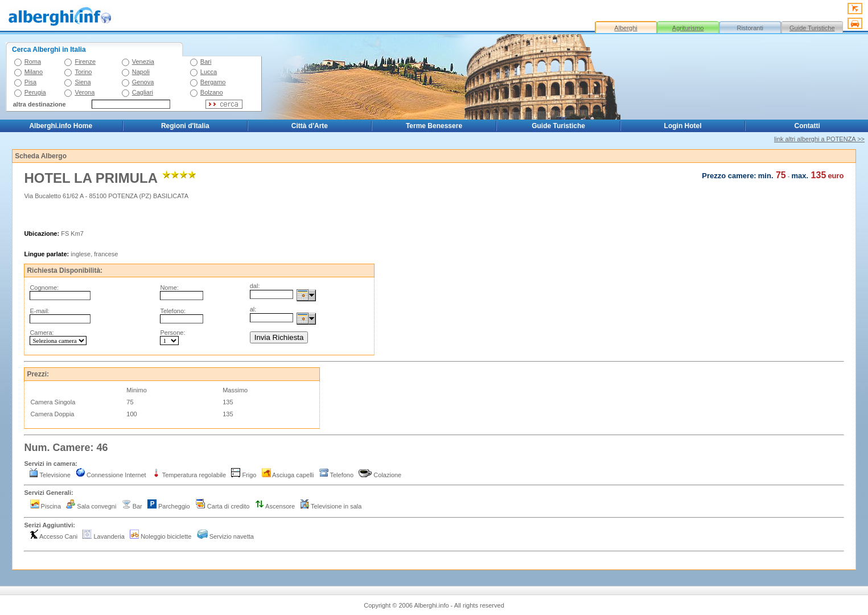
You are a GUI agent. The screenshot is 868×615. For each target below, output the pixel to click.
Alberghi (626, 28)
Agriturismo (688, 28)
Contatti (807, 126)
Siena (83, 82)
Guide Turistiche (812, 28)
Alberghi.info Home (61, 126)
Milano (34, 72)
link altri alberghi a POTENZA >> (819, 139)
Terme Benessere (434, 126)
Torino (83, 72)
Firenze (85, 61)
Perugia (35, 92)
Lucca (209, 72)
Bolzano (212, 92)
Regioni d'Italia (185, 126)
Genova (143, 82)
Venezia (143, 61)
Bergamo (213, 82)
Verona (85, 92)
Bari (206, 61)
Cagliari (143, 92)
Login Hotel (683, 126)
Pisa (30, 82)
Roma (33, 61)
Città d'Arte (310, 126)
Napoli (141, 72)
